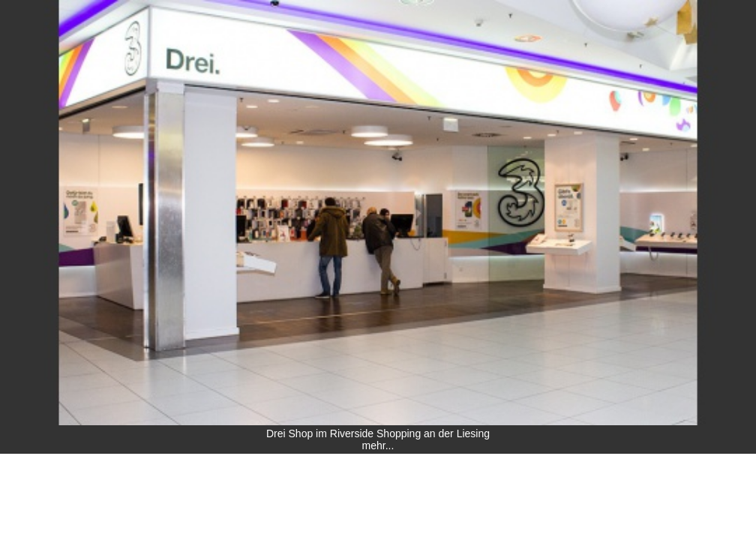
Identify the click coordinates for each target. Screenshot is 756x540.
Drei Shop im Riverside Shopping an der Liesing (378, 433)
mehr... (378, 445)
